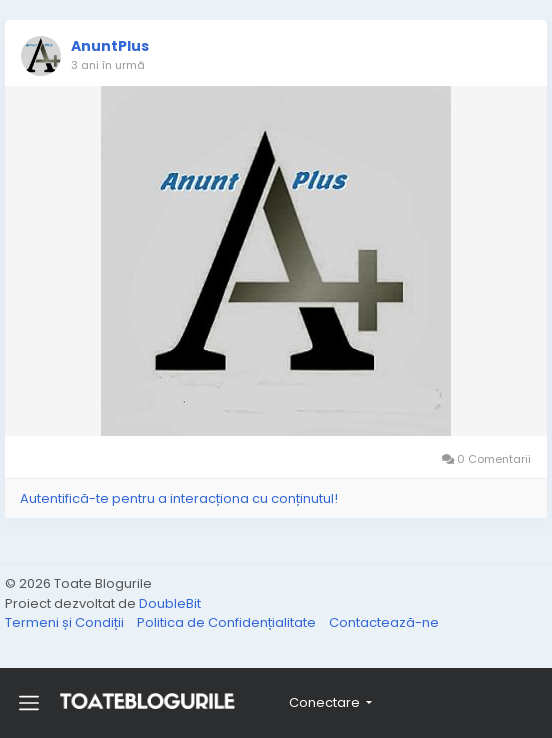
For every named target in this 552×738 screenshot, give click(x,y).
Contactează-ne (384, 622)
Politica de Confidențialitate (228, 622)
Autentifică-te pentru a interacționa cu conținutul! (179, 498)
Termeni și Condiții (66, 622)
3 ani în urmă (108, 65)
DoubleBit (170, 603)
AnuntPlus (110, 46)
